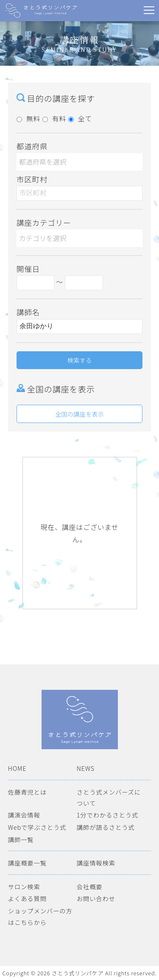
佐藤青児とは (27, 792)
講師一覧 (21, 839)
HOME (17, 768)
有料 (54, 118)
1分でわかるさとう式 (107, 815)
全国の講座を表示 (79, 414)
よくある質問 (27, 898)
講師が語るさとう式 (106, 827)
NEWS (86, 768)
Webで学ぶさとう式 (37, 827)
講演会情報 (24, 815)
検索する (80, 360)
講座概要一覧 (27, 863)
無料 (29, 118)
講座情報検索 (96, 863)
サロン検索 (24, 886)
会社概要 (90, 886)
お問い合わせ (96, 898)
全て (80, 118)
